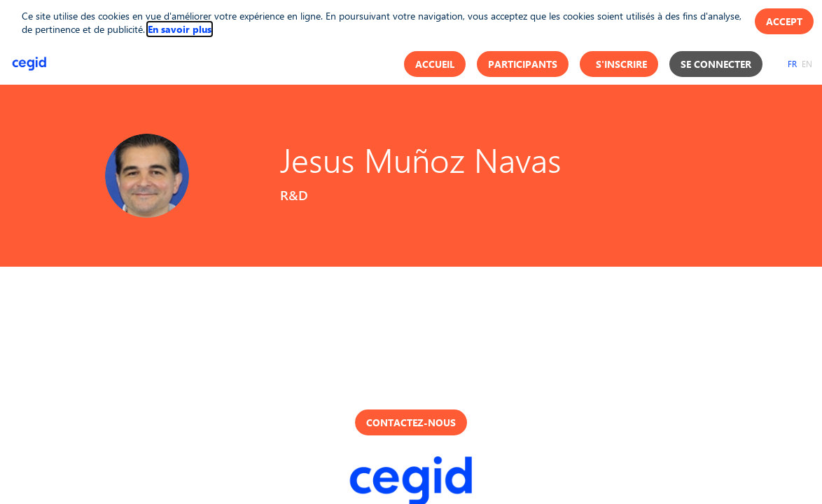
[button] (435, 64)
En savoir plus (180, 29)
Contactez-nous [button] (411, 422)
